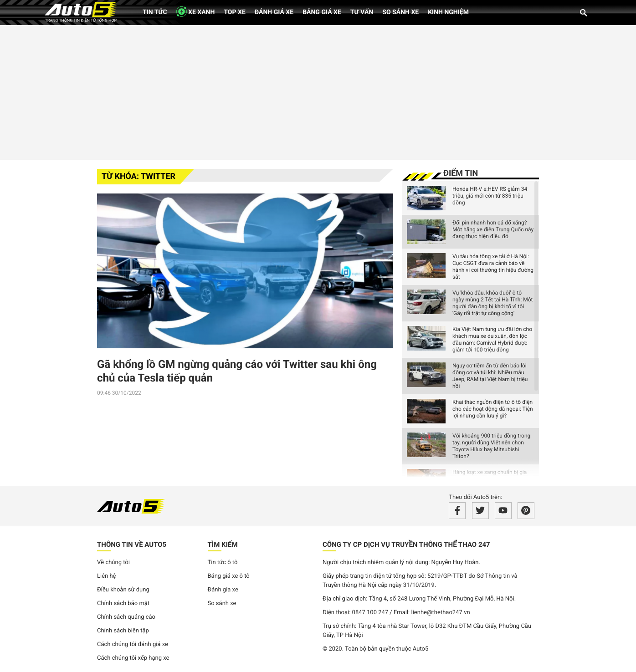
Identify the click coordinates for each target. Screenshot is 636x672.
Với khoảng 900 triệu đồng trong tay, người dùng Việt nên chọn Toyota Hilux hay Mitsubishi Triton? (491, 446)
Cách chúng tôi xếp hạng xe (133, 658)
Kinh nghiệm (448, 12)
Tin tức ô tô (223, 563)
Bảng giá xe (322, 12)
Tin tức (155, 12)
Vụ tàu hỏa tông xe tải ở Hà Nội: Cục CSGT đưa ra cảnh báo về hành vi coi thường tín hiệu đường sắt (493, 267)
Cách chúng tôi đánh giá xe (133, 644)
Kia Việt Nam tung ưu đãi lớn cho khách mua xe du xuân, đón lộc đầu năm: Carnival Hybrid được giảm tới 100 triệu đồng (492, 339)
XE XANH (196, 12)
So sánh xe (400, 12)
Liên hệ (107, 576)
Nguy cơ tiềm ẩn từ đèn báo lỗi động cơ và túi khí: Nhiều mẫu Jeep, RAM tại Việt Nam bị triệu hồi (490, 376)
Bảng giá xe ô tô (229, 576)
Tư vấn (362, 12)
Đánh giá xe (274, 12)
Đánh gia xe (223, 590)
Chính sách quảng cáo (126, 617)
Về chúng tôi (113, 563)
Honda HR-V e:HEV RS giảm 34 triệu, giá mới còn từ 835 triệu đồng (490, 196)
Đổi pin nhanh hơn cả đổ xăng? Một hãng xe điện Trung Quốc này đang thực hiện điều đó (493, 229)
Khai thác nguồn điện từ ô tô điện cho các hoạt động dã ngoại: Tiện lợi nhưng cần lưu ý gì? (493, 409)
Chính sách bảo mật (123, 603)
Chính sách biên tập (123, 631)
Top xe (234, 12)
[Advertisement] (318, 91)
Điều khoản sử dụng (123, 590)
